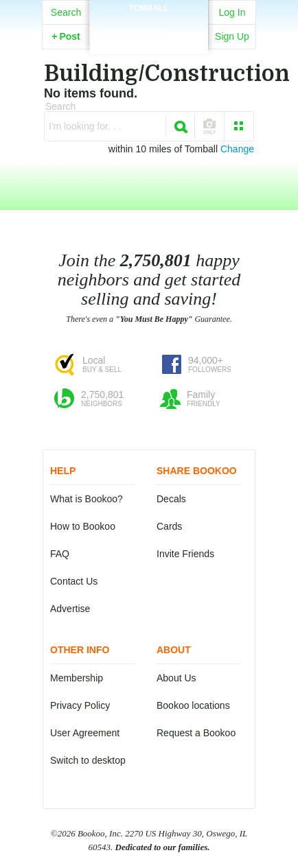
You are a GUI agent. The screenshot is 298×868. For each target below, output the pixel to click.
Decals (171, 499)
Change (237, 149)
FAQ (60, 554)
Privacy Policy (80, 705)
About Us (176, 678)
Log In (232, 12)
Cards (169, 526)
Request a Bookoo (196, 733)
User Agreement (85, 733)
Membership (77, 678)
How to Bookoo (83, 526)
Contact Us (74, 581)
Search (66, 12)
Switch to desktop (88, 760)
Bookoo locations (193, 705)
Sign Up (232, 36)
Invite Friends (185, 554)
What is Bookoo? (87, 499)
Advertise (70, 609)
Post (66, 36)
